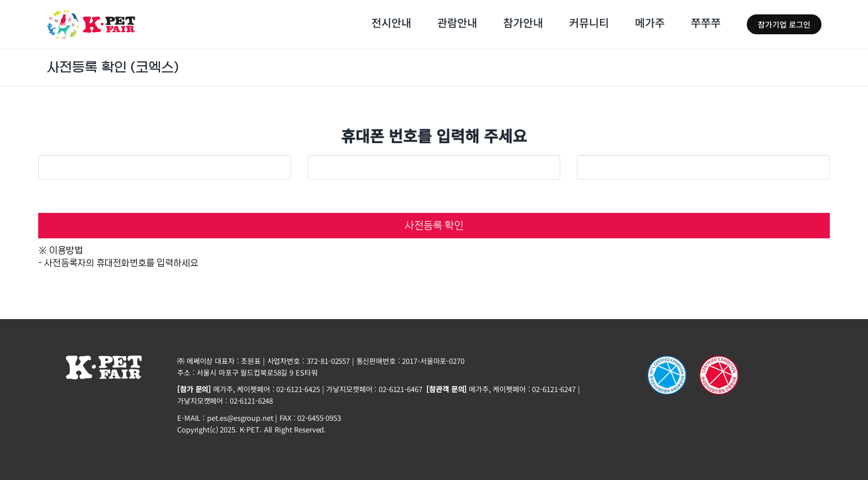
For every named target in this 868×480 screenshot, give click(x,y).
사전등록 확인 (434, 226)
